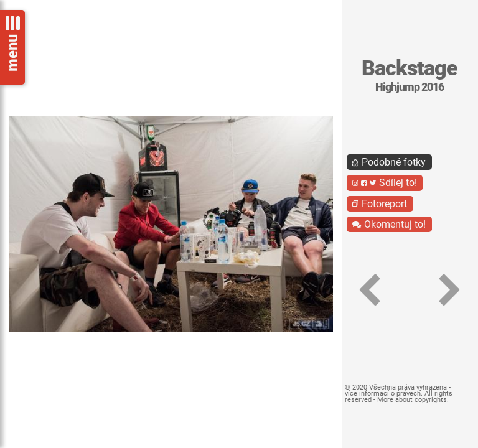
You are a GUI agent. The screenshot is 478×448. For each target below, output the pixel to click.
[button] (370, 290)
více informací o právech (383, 394)
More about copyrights (412, 400)
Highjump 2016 (410, 87)
